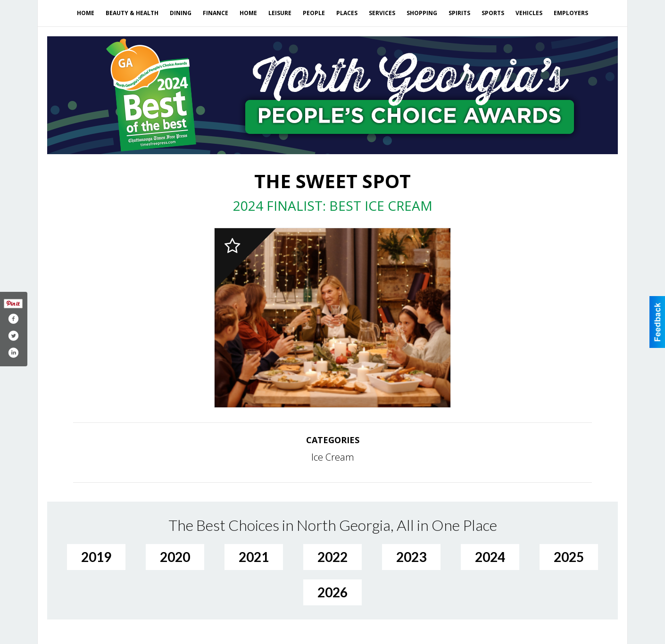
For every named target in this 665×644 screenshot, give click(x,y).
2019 (96, 557)
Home (86, 13)
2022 (332, 557)
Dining (181, 13)
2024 (490, 557)
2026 (332, 592)
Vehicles (529, 13)
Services (382, 13)
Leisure (280, 13)
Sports (493, 13)
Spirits (459, 13)
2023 (411, 557)
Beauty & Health (132, 13)
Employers (571, 13)
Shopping (422, 13)
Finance (216, 13)
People (314, 13)
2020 (175, 557)
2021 (254, 557)
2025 (569, 557)
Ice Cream (333, 457)
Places (347, 13)
